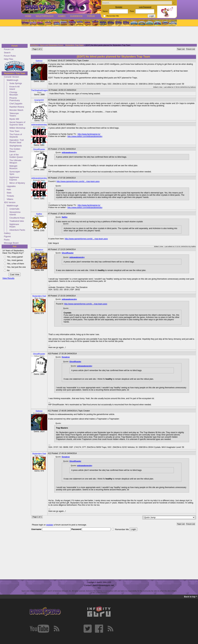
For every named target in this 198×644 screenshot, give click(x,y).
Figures (7, 236)
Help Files (9, 59)
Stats (9, 193)
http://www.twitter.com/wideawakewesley (85, 136)
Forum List (9, 49)
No (8, 270)
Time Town (14, 131)
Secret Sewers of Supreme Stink (17, 123)
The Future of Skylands (16, 136)
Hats (9, 189)
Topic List (181, 49)
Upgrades (11, 186)
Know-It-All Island (14, 88)
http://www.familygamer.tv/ (89, 134)
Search (7, 53)
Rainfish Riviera (17, 107)
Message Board (11, 243)
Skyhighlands (16, 146)
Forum (91, 16)
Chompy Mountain (14, 93)
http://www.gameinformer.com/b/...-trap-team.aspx (78, 181)
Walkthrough (12, 80)
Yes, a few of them (15, 264)
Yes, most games (15, 260)
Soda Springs (16, 83)
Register (119, 7)
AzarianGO (39, 100)
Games (62, 16)
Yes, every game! (15, 257)
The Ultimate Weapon (15, 161)
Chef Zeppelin (16, 104)
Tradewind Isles (17, 221)
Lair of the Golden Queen (16, 156)
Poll (15, 247)
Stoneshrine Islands (15, 213)
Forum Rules (10, 56)
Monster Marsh (16, 110)
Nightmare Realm (14, 225)
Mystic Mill (14, 119)
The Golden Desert (15, 150)
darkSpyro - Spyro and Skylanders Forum (47, 45)
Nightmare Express (14, 178)
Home (28, 16)
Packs (7, 240)
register (50, 525)
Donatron (39, 250)
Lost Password (145, 7)
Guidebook (76, 16)
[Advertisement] (98, 35)
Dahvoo (39, 61)
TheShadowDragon (39, 90)
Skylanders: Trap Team (15, 73)
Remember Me (113, 16)
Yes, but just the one (16, 267)
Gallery (7, 233)
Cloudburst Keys (17, 218)
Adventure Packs (17, 230)
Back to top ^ (191, 597)
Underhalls (14, 209)
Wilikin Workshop (17, 128)
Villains (10, 199)
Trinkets (10, 196)
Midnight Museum (13, 167)
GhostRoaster (39, 149)
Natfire (39, 214)
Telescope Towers (14, 115)
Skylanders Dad (39, 296)
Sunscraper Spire (15, 173)
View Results (8, 278)
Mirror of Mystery (17, 183)
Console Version (11, 77)
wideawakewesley (39, 125)
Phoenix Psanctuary (15, 99)
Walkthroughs (45, 16)
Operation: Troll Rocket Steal (17, 141)
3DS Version (10, 202)
